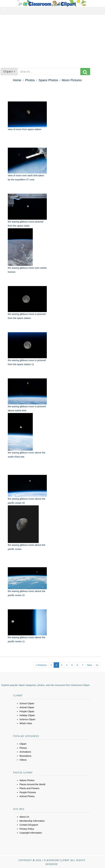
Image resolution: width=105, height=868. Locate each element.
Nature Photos (27, 780)
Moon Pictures (72, 80)
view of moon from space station (25, 129)
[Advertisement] (52, 40)
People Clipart (27, 711)
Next (89, 665)
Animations (25, 752)
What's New (26, 723)
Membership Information (32, 821)
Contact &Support (29, 825)
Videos (23, 760)
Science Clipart (27, 719)
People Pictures (28, 792)
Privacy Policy (27, 829)
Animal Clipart (27, 707)
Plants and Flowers (29, 788)
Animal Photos (27, 796)
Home (17, 80)
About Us (24, 817)
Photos (30, 80)
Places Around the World (32, 784)
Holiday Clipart (27, 715)
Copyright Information (31, 833)
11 (97, 665)
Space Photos (48, 80)
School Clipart (27, 703)
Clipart (23, 744)
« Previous (41, 665)
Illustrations (25, 756)
